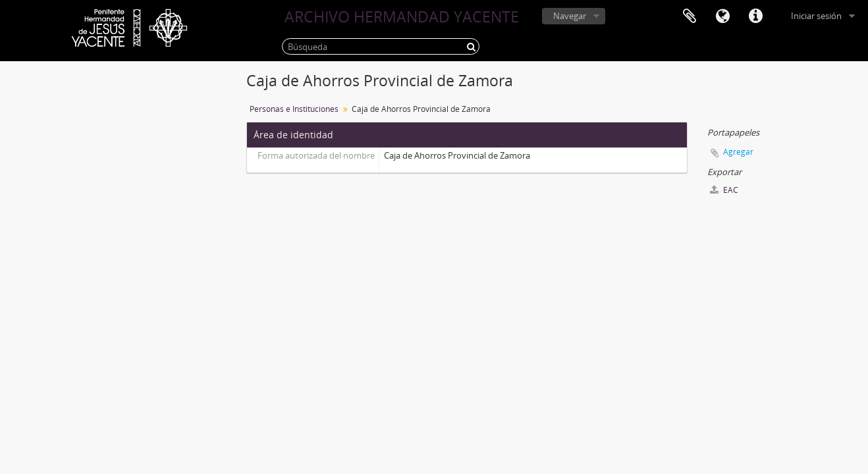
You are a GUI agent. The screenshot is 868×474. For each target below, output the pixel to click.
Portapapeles (690, 16)
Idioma (722, 16)
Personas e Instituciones (294, 109)
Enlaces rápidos (755, 16)
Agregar (738, 152)
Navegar (570, 16)
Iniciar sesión (816, 16)
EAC (724, 190)
